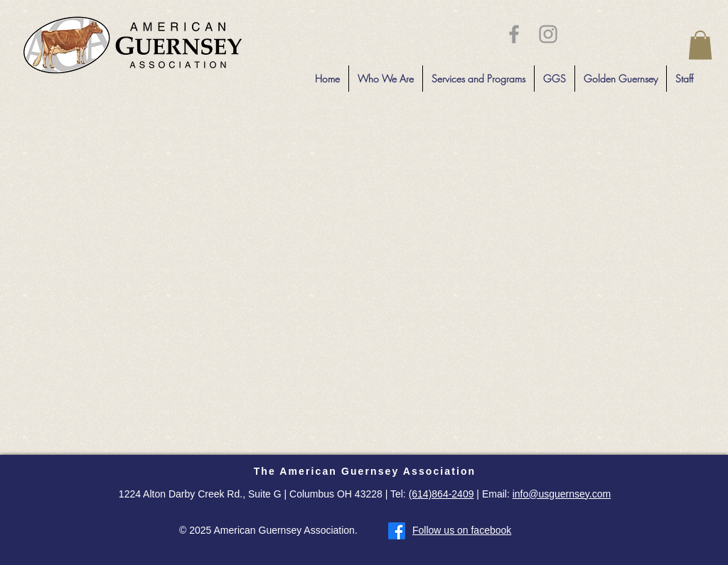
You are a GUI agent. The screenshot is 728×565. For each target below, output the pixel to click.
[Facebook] (397, 531)
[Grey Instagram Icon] (548, 34)
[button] (700, 45)
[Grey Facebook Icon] (514, 34)
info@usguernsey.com (562, 494)
